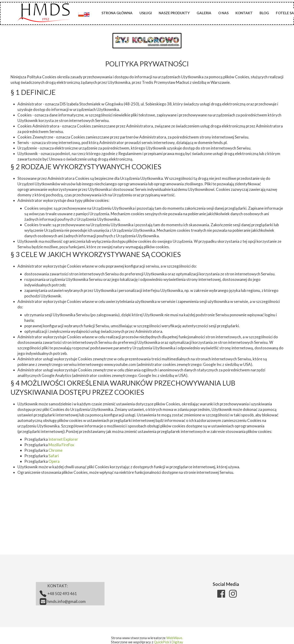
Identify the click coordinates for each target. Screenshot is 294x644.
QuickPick (161, 642)
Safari (54, 456)
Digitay (177, 642)
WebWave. (175, 638)
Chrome (55, 450)
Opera (54, 461)
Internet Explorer (63, 439)
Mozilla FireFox (61, 445)
